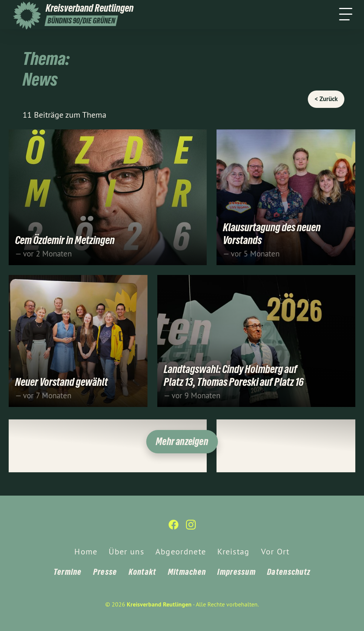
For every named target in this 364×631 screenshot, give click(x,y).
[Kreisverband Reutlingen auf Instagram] (191, 528)
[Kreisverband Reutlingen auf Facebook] (174, 528)
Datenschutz (289, 572)
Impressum (237, 572)
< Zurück (326, 99)
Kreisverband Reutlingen (159, 604)
